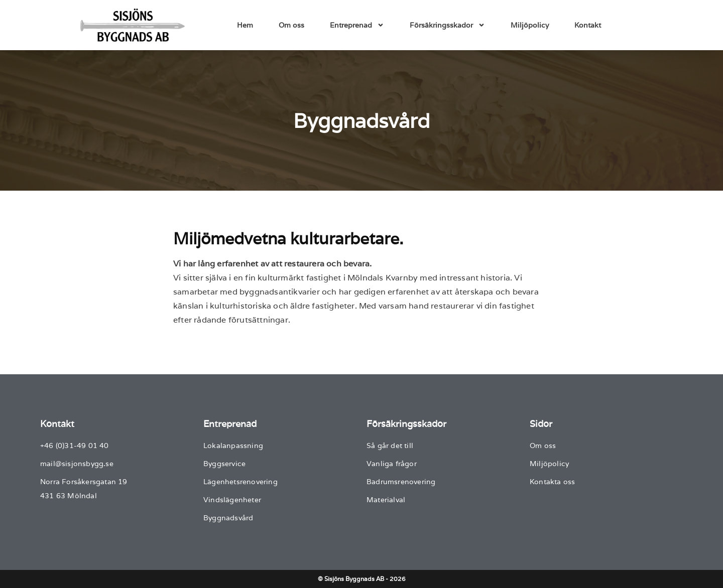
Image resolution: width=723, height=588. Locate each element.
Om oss (291, 25)
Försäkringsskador (447, 25)
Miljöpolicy (530, 25)
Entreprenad (357, 25)
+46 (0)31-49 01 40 (75, 446)
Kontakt (588, 25)
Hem (245, 25)
